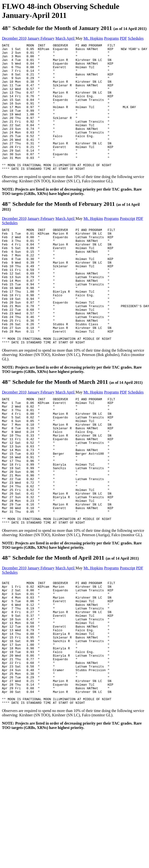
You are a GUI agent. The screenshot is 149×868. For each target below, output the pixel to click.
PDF (123, 38)
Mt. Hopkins (93, 38)
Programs (111, 38)
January (34, 38)
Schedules (136, 38)
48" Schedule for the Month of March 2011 (72, 430)
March (61, 38)
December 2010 (14, 38)
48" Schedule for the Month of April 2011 (70, 632)
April (71, 38)
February (48, 38)
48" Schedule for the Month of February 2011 (71, 231)
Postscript (127, 244)
